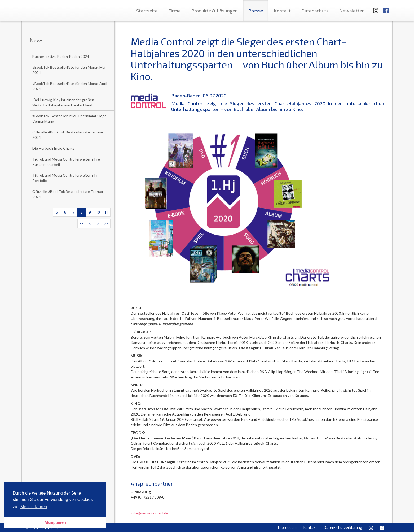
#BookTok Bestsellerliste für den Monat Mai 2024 (69, 70)
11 (106, 212)
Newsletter (352, 11)
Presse (256, 11)
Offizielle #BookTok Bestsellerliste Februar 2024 (68, 135)
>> (106, 224)
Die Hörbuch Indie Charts (53, 148)
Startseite (147, 11)
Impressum (287, 527)
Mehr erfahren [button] (34, 507)
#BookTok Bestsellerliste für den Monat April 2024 (70, 86)
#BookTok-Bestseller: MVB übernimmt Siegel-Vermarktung (71, 118)
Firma (175, 11)
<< (82, 224)
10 (98, 212)
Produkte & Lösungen (215, 11)
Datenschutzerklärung (343, 527)
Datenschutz (315, 11)
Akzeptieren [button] (55, 522)
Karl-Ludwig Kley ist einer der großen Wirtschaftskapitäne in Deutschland (63, 102)
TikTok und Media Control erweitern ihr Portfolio (65, 178)
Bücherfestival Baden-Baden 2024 (61, 56)
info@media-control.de (149, 513)
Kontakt (282, 11)
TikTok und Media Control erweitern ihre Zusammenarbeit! (66, 162)
